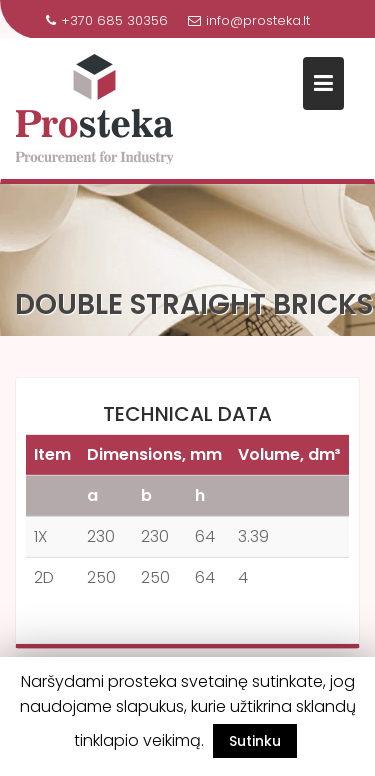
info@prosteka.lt (249, 20)
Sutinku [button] (255, 741)
